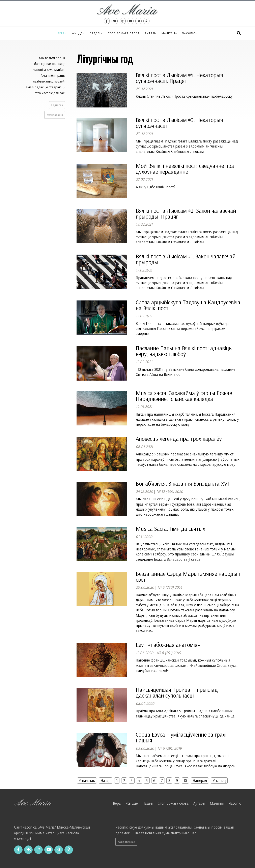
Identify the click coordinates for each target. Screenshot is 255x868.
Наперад (200, 780)
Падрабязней (126, 842)
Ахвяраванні (55, 115)
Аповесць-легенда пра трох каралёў (179, 439)
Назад (106, 780)
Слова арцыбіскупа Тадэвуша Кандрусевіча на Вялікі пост (188, 305)
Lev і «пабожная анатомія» (168, 645)
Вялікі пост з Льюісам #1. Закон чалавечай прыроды (186, 259)
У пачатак (87, 780)
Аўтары (151, 33)
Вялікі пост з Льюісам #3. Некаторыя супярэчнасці (179, 123)
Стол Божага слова (124, 33)
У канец (219, 780)
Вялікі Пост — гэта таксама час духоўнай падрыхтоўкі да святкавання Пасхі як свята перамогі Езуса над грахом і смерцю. (182, 328)
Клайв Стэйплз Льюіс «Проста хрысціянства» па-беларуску (184, 96)
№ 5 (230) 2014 (170, 587)
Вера (61, 33)
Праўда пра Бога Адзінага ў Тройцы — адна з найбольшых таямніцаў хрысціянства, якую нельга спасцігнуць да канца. (186, 713)
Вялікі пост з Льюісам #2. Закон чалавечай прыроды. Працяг (186, 213)
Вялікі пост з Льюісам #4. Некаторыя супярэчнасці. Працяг (179, 78)
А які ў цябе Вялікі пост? (156, 187)
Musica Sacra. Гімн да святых (171, 528)
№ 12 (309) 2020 (170, 491)
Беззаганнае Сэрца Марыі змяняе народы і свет (188, 576)
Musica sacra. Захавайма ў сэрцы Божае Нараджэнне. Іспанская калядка (184, 396)
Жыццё (77, 33)
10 (185, 780)
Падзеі (95, 33)
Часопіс (235, 803)
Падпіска (57, 105)
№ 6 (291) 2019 (169, 653)
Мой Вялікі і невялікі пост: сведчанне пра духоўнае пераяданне (185, 169)
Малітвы (168, 33)
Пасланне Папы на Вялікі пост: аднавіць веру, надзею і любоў (184, 351)
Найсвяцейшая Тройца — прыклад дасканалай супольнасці (177, 692)
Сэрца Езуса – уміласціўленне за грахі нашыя (181, 737)
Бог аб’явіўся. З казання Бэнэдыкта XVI (182, 483)
